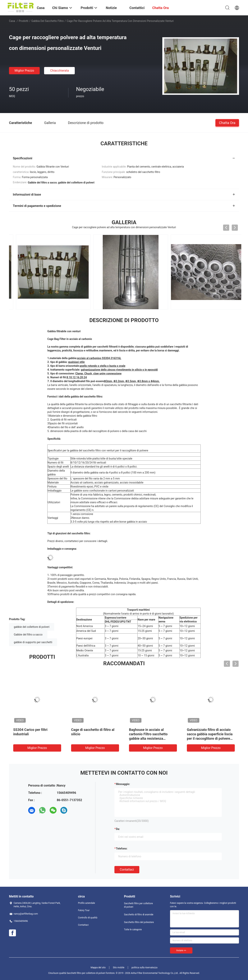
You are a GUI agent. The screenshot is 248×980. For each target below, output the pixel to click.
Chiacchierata (60, 71)
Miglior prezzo (24, 71)
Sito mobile (119, 968)
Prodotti (24, 21)
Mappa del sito (98, 968)
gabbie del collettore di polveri (32, 627)
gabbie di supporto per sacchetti (33, 642)
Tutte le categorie (133, 930)
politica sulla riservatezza (144, 968)
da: (118, 829)
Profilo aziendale (87, 903)
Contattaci (127, 870)
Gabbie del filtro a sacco (28, 635)
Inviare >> (181, 950)
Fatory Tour (84, 910)
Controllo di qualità (88, 918)
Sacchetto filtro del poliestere (139, 922)
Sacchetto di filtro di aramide (139, 915)
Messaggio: (123, 784)
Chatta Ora (227, 123)
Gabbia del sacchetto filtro (48, 21)
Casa (12, 21)
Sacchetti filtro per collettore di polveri (138, 905)
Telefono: (122, 849)
